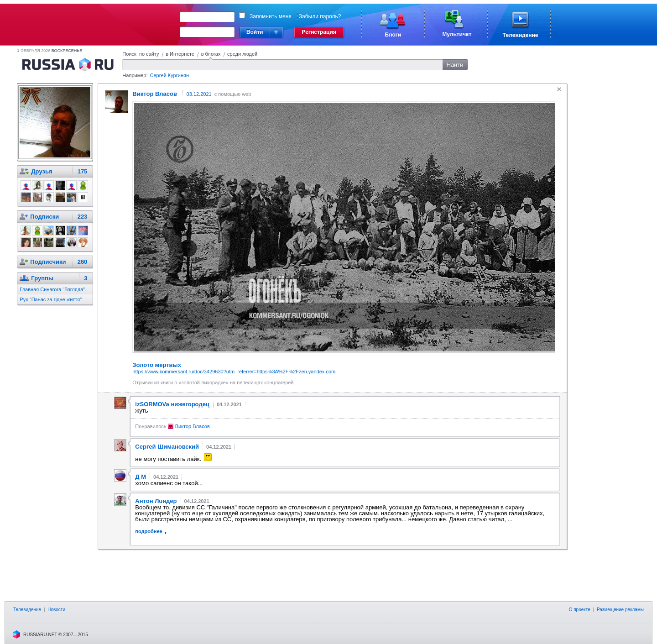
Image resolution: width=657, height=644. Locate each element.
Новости (56, 610)
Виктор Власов (193, 426)
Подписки (44, 217)
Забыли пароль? (320, 16)
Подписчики (48, 262)
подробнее (149, 531)
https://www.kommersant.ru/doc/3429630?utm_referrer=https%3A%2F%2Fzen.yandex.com (234, 372)
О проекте (580, 610)
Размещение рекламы (620, 610)
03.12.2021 (199, 94)
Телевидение (27, 610)
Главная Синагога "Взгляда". (53, 289)
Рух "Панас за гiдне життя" (51, 299)
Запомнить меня (271, 16)
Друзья (42, 171)
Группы (42, 278)
